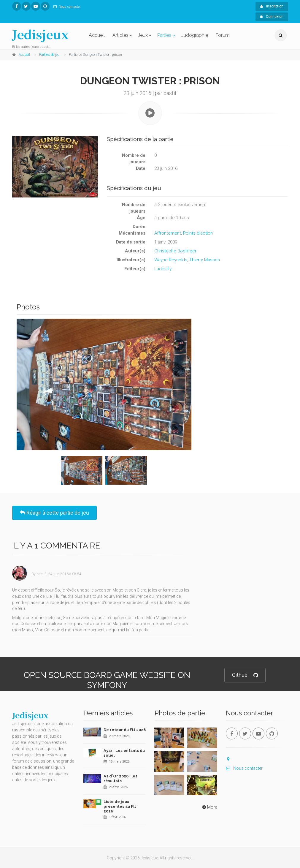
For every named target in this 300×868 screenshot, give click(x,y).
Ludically (163, 269)
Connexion (272, 17)
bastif (41, 574)
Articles (120, 35)
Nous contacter (66, 7)
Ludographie (194, 35)
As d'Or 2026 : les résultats (120, 778)
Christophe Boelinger (175, 251)
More (209, 807)
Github (245, 675)
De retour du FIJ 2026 (125, 730)
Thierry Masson (205, 260)
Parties (164, 35)
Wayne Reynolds (171, 260)
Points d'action (198, 233)
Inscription (272, 6)
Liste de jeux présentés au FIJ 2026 (120, 806)
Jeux (143, 35)
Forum (223, 35)
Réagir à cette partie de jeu (54, 513)
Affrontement (168, 233)
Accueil (97, 35)
